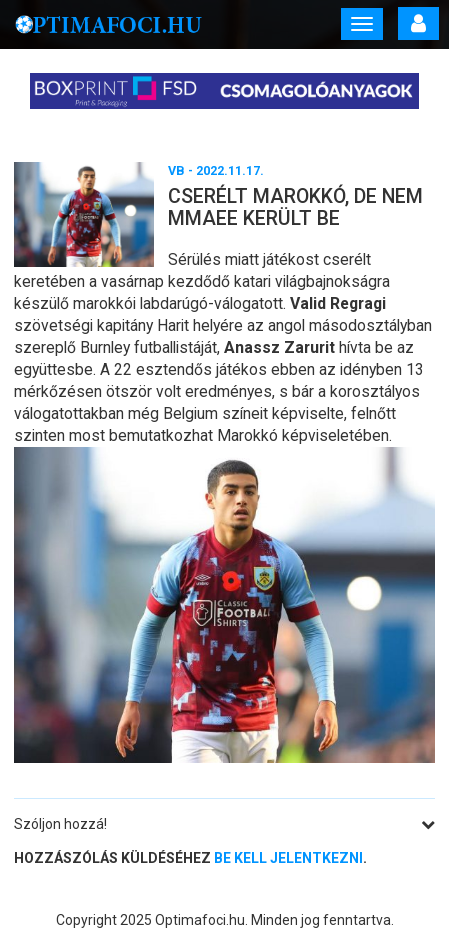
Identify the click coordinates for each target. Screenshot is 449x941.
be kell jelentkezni (288, 858)
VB (176, 170)
